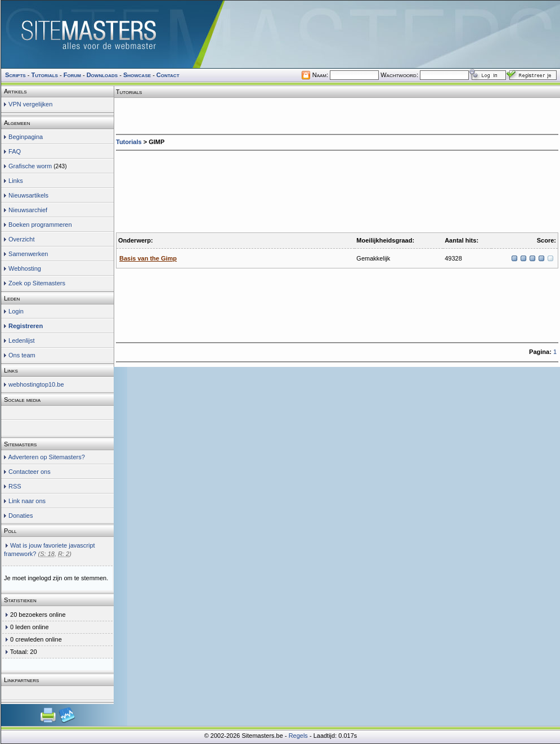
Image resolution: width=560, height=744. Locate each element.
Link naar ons (27, 501)
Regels (298, 736)
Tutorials (129, 142)
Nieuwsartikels (28, 195)
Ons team (22, 355)
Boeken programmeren (40, 225)
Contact (168, 75)
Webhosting (25, 268)
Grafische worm (30, 166)
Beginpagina (26, 137)
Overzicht (21, 239)
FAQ (15, 151)
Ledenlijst (21, 340)
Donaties (21, 516)
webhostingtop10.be (36, 384)
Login (16, 311)
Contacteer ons (30, 472)
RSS (15, 486)
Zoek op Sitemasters (37, 283)
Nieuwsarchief (28, 210)
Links (16, 181)
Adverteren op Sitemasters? (46, 457)
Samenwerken (28, 254)
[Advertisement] (164, 189)
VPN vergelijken (30, 104)
